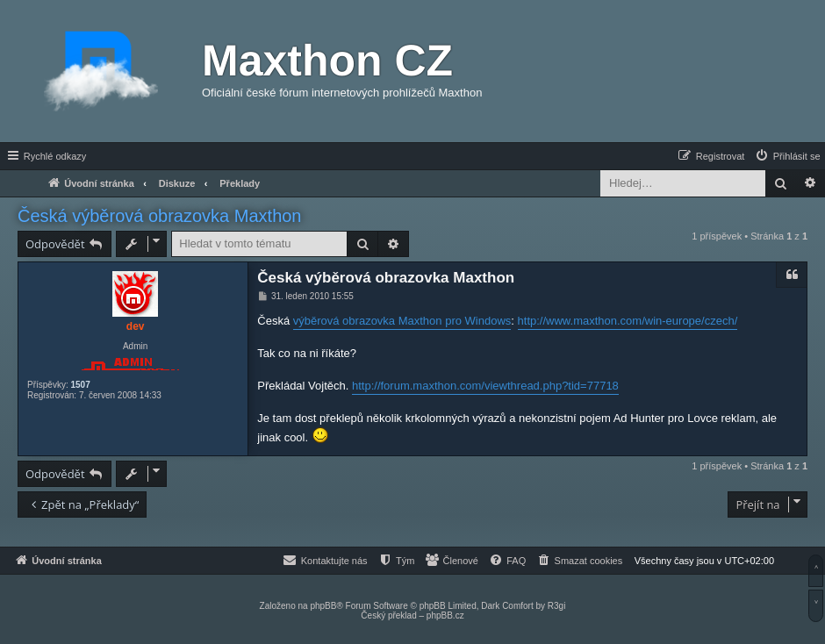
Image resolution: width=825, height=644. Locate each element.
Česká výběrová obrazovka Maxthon (160, 216)
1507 (80, 385)
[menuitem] (787, 156)
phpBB (323, 606)
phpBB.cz (445, 615)
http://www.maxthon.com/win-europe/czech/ (628, 321)
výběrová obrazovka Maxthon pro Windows (402, 321)
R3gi (557, 606)
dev (136, 326)
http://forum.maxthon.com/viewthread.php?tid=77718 (485, 386)
